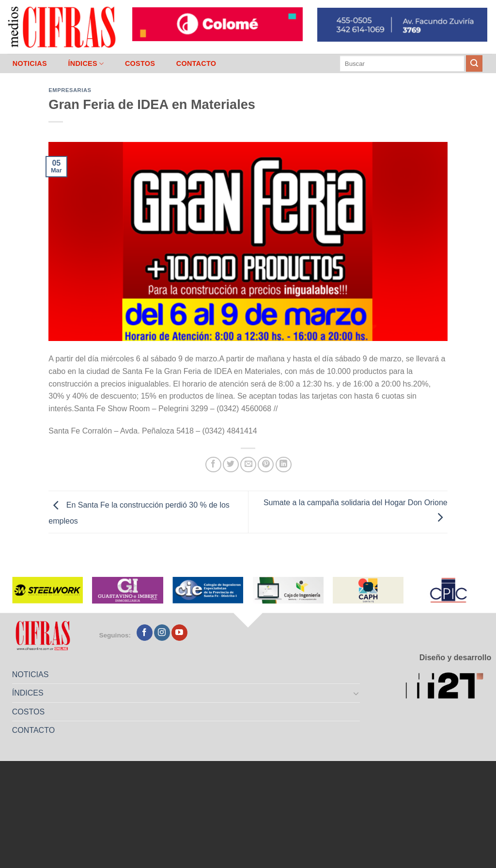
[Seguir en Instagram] (162, 633)
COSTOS (140, 63)
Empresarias (70, 90)
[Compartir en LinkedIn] (284, 465)
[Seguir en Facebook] (145, 633)
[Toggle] (356, 693)
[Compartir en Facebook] (213, 465)
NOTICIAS (30, 63)
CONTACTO (196, 63)
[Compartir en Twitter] (231, 465)
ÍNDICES (86, 64)
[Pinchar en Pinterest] (266, 465)
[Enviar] (474, 63)
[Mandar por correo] (248, 465)
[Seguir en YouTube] (179, 633)
